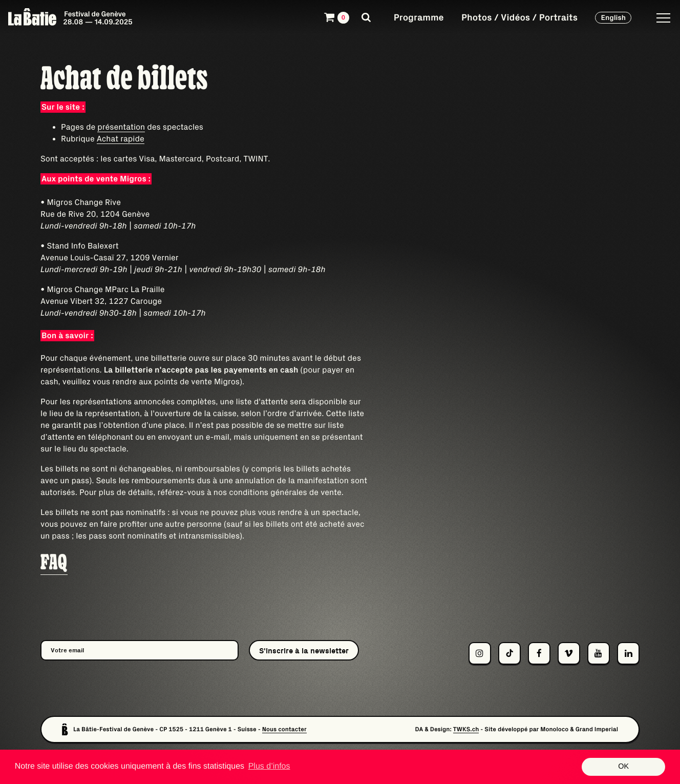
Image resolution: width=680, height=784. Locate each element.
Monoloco (554, 729)
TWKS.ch (466, 729)
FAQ (54, 562)
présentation (121, 127)
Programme (419, 17)
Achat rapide (121, 139)
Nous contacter (284, 729)
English (613, 17)
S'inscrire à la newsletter (304, 651)
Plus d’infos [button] (269, 766)
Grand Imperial (597, 729)
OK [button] (623, 767)
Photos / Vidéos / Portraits (519, 17)
